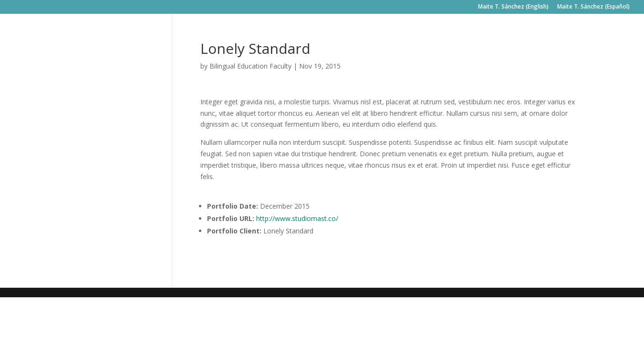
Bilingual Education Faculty (250, 66)
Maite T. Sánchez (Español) (593, 7)
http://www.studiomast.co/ (297, 218)
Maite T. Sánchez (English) (513, 7)
